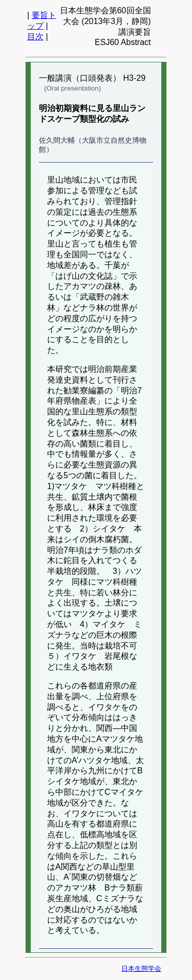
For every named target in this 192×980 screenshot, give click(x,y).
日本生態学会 (141, 968)
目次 (35, 37)
